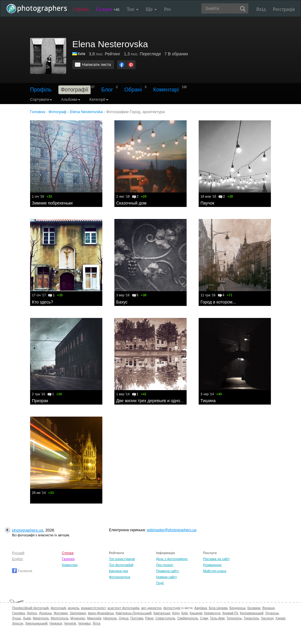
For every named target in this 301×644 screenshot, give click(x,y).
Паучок (207, 203)
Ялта (96, 623)
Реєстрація (284, 9)
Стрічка (81, 9)
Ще (151, 9)
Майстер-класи (215, 571)
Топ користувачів (122, 559)
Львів (27, 618)
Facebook (22, 571)
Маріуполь (41, 618)
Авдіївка (201, 608)
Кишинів (196, 613)
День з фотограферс (172, 559)
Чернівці (84, 623)
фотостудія (172, 608)
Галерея (108, 9)
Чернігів (70, 623)
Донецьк (45, 613)
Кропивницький (252, 613)
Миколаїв (94, 618)
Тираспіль (251, 618)
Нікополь (110, 618)
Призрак (40, 401)
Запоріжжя (78, 613)
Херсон (18, 623)
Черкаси (56, 623)
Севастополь (165, 618)
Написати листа (97, 65)
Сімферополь (188, 618)
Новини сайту (166, 577)
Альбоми (71, 99)
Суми (204, 618)
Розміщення (212, 565)
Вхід (261, 9)
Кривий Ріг (230, 613)
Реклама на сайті (216, 559)
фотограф (58, 608)
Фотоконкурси (119, 577)
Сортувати (41, 99)
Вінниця (268, 608)
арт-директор (151, 608)
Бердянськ (237, 608)
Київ (81, 54)
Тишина (208, 401)
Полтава (137, 618)
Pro (167, 9)
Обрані (133, 90)
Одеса (123, 618)
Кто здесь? (42, 302)
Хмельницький (36, 623)
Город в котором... (218, 302)
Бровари (254, 608)
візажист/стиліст (93, 608)
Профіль (41, 90)
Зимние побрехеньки (52, 203)
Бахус (122, 302)
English (17, 559)
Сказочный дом (131, 203)
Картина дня (118, 571)
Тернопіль (234, 618)
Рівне (149, 618)
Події (160, 583)
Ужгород (267, 618)
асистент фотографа (123, 608)
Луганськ (272, 613)
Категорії (99, 99)
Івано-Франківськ (101, 613)
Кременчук (212, 613)
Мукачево (78, 618)
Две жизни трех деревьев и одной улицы (156, 401)
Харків (280, 618)
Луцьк (17, 618)
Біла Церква (218, 608)
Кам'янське (162, 613)
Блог (107, 90)
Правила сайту (167, 571)
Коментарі (166, 90)
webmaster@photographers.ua (172, 530)
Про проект (164, 565)
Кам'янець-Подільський (133, 613)
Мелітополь (60, 618)
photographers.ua (28, 530)
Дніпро (32, 613)
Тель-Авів (217, 618)
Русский (18, 553)
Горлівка (19, 613)
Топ (133, 9)
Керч (176, 613)
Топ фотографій (121, 565)
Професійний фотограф (30, 608)
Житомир (61, 613)
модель (74, 608)
